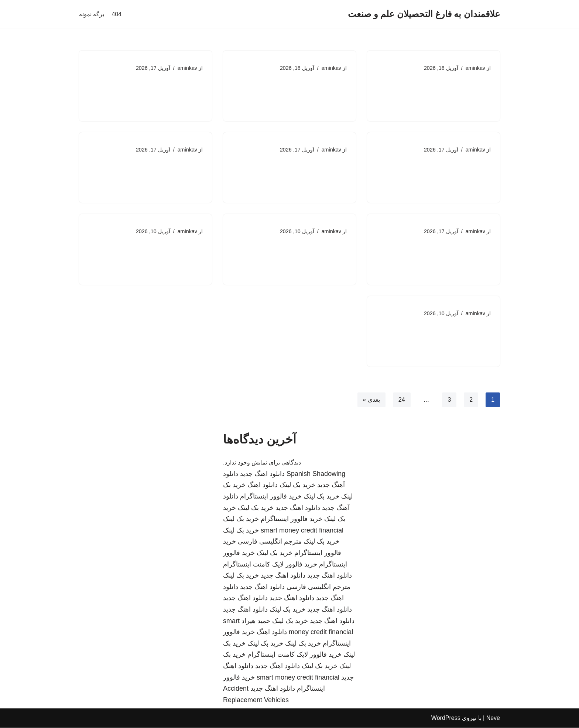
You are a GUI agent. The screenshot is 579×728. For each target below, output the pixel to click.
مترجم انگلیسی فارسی (270, 542)
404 (117, 14)
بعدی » (371, 400)
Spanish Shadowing (316, 474)
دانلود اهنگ (263, 486)
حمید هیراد (256, 621)
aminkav (475, 68)
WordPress (446, 719)
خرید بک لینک (297, 486)
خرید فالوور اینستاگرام (271, 497)
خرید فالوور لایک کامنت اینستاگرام (270, 565)
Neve (493, 719)
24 (401, 400)
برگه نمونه (92, 14)
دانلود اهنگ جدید (262, 474)
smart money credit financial (302, 531)
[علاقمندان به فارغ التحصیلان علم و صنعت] (424, 14)
